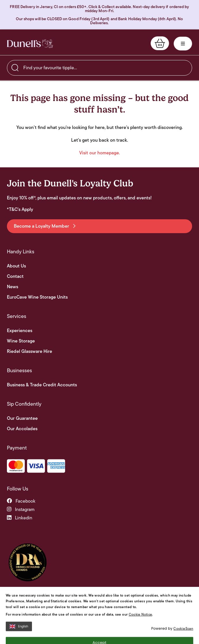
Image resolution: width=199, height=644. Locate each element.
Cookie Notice (141, 591)
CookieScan (183, 605)
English (19, 603)
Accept (99, 620)
